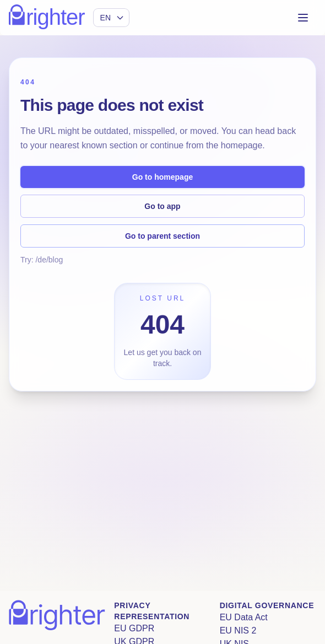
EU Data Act (244, 617)
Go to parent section (162, 236)
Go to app (162, 206)
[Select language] (111, 18)
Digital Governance (267, 605)
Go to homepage (162, 177)
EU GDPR (134, 628)
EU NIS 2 (238, 630)
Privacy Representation (152, 611)
